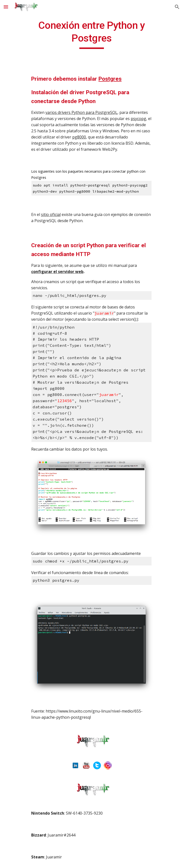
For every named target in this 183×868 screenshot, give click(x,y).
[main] (91, 34)
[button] (6, 7)
